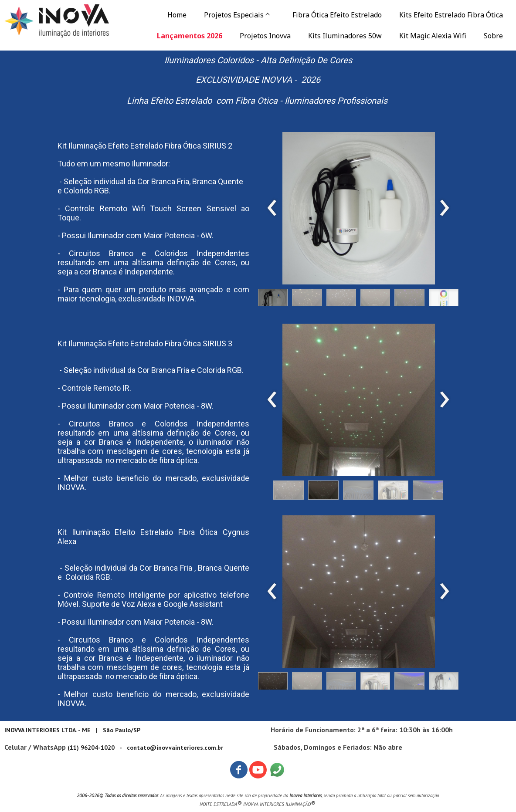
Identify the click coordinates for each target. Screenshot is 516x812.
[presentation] (272, 208)
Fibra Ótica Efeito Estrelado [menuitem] (337, 15)
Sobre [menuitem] (493, 36)
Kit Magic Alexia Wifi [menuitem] (433, 36)
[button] (273, 300)
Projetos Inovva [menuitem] (265, 36)
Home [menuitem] (177, 15)
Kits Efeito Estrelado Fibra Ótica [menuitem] (451, 15)
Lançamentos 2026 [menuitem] (190, 36)
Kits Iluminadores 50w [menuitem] (345, 36)
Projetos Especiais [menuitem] (234, 15)
